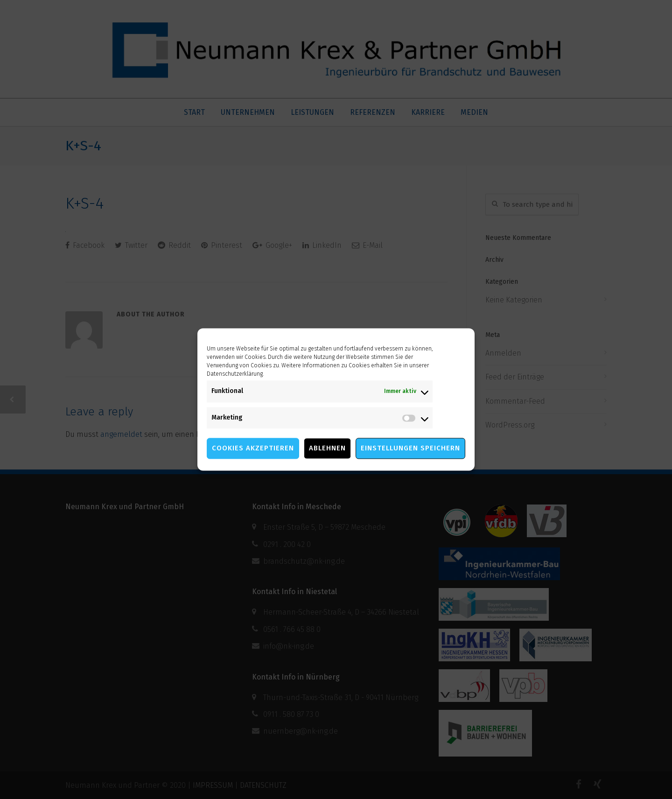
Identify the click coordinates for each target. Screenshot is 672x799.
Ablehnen (327, 449)
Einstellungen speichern (410, 449)
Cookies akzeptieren (253, 449)
